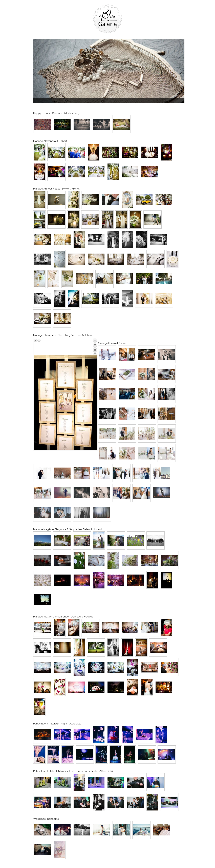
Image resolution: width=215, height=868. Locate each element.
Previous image (36, 340)
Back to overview (95, 346)
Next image (39, 340)
